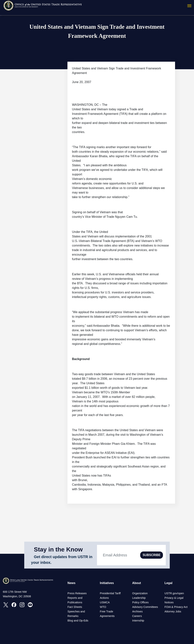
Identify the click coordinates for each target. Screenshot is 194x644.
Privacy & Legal (174, 598)
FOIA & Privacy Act (176, 607)
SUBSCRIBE (152, 555)
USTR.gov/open (174, 593)
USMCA (105, 602)
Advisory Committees (145, 607)
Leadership (139, 598)
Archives (137, 611)
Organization (140, 593)
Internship (138, 621)
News (71, 583)
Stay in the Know (58, 549)
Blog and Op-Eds (78, 621)
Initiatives (107, 583)
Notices (169, 602)
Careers (137, 616)
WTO (103, 607)
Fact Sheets (75, 607)
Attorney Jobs (173, 611)
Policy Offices (140, 602)
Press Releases (77, 593)
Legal (168, 583)
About (137, 583)
